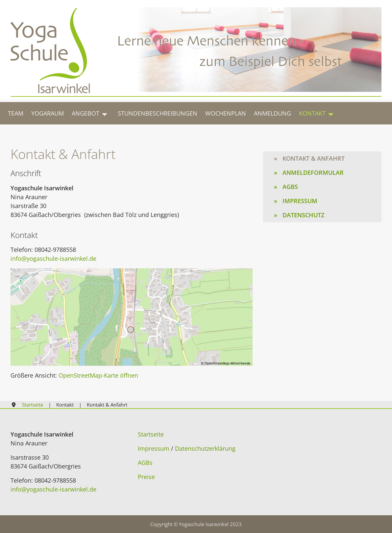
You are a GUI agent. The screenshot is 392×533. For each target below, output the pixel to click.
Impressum (300, 201)
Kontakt (312, 113)
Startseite (151, 434)
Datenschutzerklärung (205, 448)
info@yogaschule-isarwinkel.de (53, 258)
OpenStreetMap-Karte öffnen (98, 375)
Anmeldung (272, 113)
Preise (146, 477)
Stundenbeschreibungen (158, 113)
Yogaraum (48, 113)
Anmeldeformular (313, 173)
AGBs (290, 187)
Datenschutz (303, 215)
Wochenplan (226, 113)
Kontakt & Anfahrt (314, 158)
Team (16, 113)
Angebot (86, 113)
